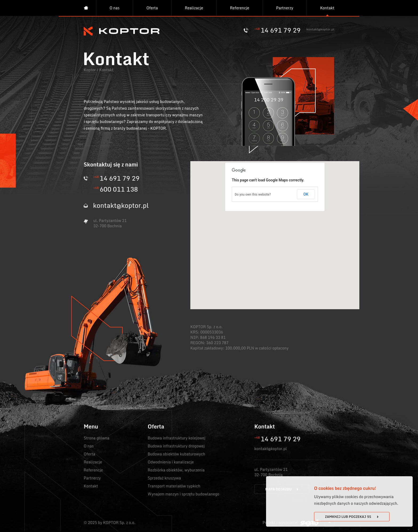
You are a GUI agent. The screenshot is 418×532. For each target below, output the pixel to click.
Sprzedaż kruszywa (164, 478)
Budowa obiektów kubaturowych (176, 454)
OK (306, 194)
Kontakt (327, 8)
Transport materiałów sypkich (174, 486)
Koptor (90, 70)
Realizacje (194, 8)
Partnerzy (285, 8)
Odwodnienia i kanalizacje (171, 462)
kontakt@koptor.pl (320, 30)
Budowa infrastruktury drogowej (176, 446)
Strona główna (97, 438)
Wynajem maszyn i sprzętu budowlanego (184, 494)
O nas (114, 8)
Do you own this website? (253, 194)
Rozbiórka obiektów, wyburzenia (176, 470)
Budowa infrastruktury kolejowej (176, 438)
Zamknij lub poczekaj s (352, 517)
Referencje (240, 8)
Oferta (152, 8)
